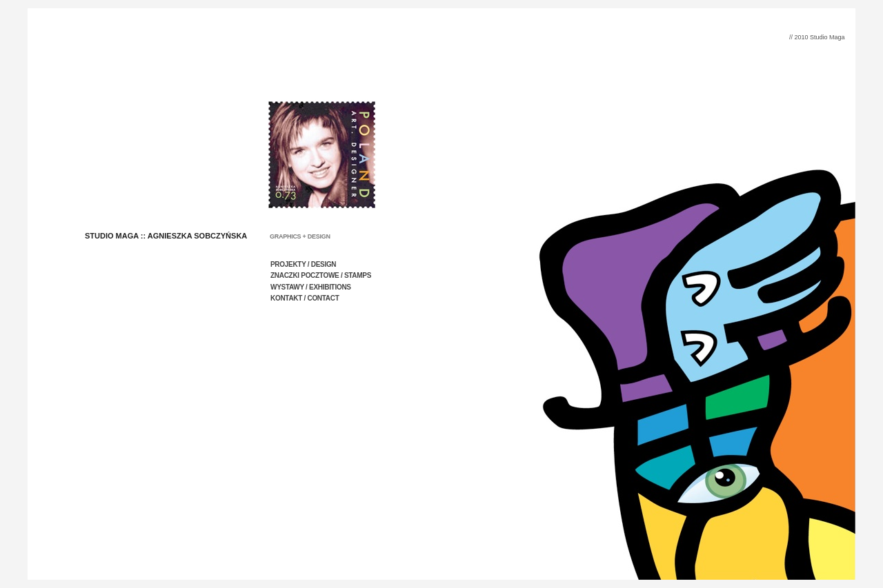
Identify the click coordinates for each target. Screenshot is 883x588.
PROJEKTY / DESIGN (303, 264)
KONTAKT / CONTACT (305, 298)
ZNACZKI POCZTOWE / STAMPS (321, 275)
